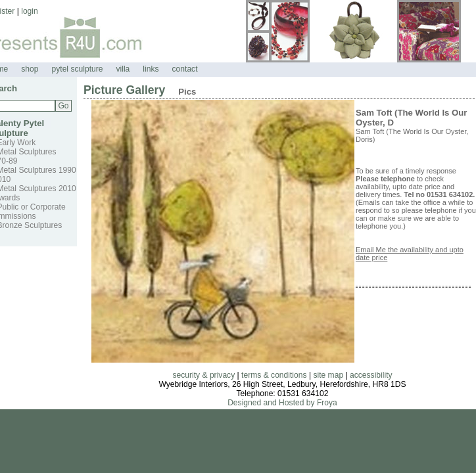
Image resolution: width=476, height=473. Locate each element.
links (151, 69)
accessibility (371, 375)
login (30, 11)
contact (185, 69)
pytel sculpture (78, 69)
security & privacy (203, 375)
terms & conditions (274, 375)
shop (30, 69)
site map (328, 375)
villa (123, 69)
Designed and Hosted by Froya (282, 403)
